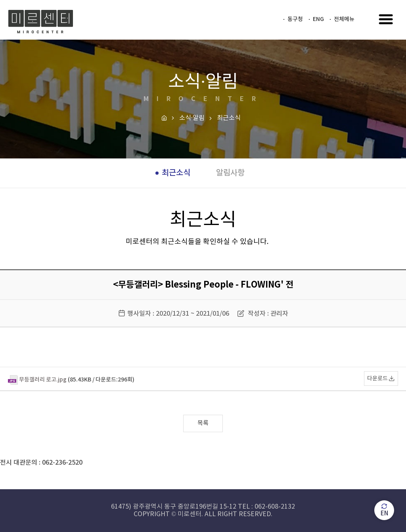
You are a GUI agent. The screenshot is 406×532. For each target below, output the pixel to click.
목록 (203, 423)
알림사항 (230, 173)
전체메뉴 (344, 19)
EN (384, 510)
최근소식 (176, 173)
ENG (318, 19)
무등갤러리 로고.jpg (43, 380)
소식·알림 (192, 118)
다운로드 (377, 379)
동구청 (295, 19)
